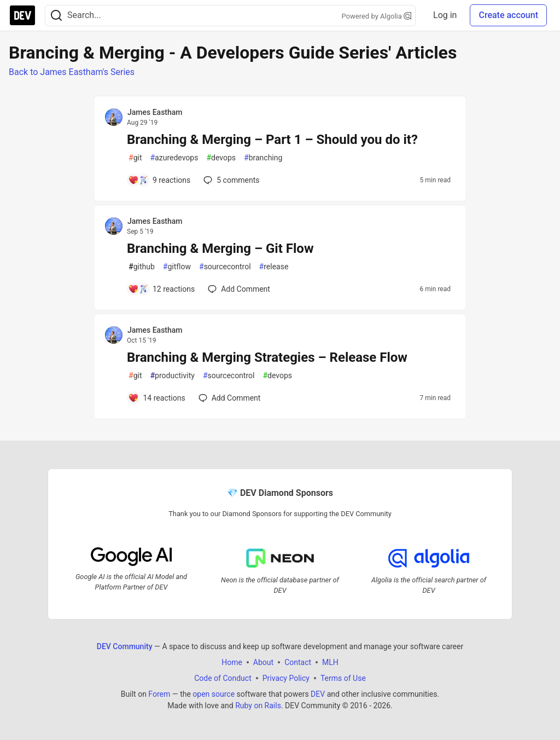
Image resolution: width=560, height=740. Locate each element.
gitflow (177, 267)
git (135, 158)
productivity (172, 376)
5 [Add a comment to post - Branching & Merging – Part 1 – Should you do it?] (230, 180)
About (263, 662)
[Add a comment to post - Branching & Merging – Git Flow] (161, 289)
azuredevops (174, 158)
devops (221, 158)
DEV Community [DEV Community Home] (125, 646)
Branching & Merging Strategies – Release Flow (267, 357)
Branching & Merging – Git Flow (220, 248)
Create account (508, 15)
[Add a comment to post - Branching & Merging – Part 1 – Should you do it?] (159, 180)
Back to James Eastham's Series (72, 72)
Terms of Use (343, 678)
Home (232, 662)
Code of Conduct (223, 678)
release (274, 267)
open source (214, 694)
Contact (298, 662)
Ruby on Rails (258, 706)
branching (263, 158)
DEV (318, 694)
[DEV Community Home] (22, 15)
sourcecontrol (225, 267)
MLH (330, 662)
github (142, 267)
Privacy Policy (286, 678)
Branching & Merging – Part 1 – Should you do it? (272, 140)
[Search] (56, 16)
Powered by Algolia (377, 16)
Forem (159, 694)
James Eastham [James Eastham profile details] (155, 112)
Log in (445, 15)
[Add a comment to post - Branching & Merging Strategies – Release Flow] (157, 398)
